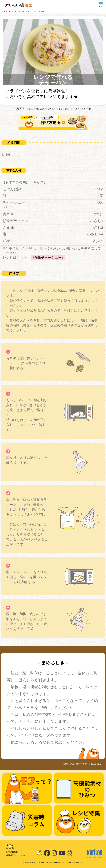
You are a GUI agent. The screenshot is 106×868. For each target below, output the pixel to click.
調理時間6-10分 (35, 109)
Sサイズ (50, 109)
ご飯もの (20, 109)
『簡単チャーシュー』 (48, 257)
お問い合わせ (12, 852)
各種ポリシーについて (16, 855)
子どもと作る (78, 109)
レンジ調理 (63, 109)
